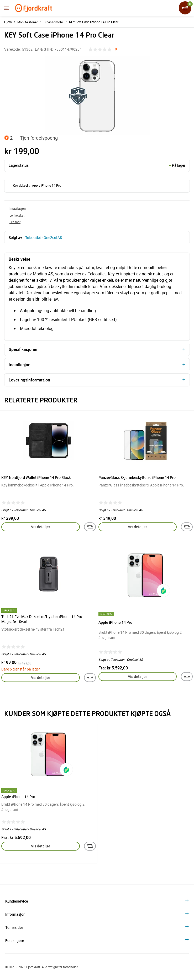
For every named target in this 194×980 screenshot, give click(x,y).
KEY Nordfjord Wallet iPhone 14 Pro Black (36, 477)
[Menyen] (6, 8)
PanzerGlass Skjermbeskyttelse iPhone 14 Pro (137, 477)
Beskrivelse (20, 259)
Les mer (15, 222)
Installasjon (20, 365)
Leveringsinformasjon (29, 380)
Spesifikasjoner (23, 349)
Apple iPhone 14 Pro (115, 622)
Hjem (8, 22)
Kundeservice (17, 901)
